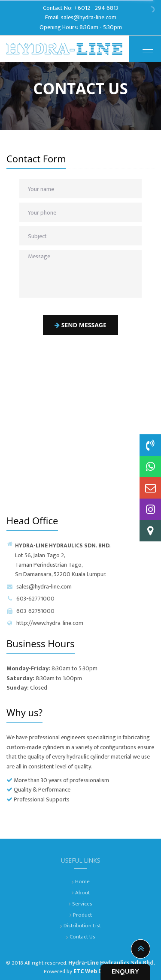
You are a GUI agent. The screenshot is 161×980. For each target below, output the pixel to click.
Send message (80, 325)
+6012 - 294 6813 (96, 8)
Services (82, 904)
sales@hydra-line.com (89, 17)
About (82, 893)
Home (82, 881)
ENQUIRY (125, 972)
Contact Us (82, 937)
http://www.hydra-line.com (45, 623)
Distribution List (82, 926)
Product (82, 915)
